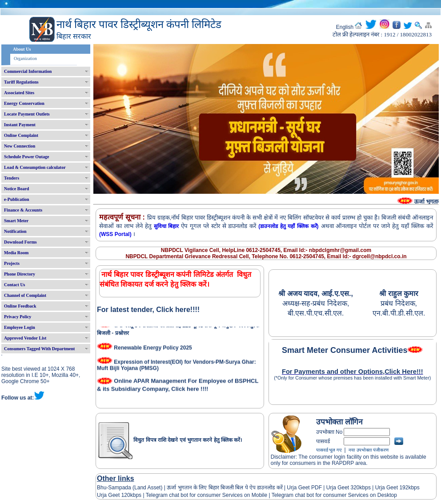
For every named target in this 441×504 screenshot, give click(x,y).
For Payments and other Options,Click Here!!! (353, 372)
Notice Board (16, 189)
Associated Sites (19, 93)
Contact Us (15, 285)
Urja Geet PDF (304, 488)
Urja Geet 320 (343, 488)
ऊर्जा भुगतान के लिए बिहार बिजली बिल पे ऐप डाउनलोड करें (225, 488)
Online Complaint (21, 135)
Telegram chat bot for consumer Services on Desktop (334, 495)
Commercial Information (28, 71)
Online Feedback (20, 306)
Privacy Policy (18, 317)
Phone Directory (20, 274)
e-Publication (17, 199)
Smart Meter (16, 221)
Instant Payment (20, 125)
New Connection (20, 146)
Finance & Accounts (23, 210)
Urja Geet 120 (114, 495)
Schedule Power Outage (26, 157)
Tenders (12, 178)
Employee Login (20, 327)
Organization (25, 58)
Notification (15, 231)
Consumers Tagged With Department (39, 349)
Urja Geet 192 (391, 488)
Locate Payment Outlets (27, 114)
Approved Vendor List (25, 338)
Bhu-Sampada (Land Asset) (130, 488)
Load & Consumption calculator (35, 167)
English (345, 27)
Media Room (16, 253)
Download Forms (20, 242)
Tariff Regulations (21, 82)
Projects (12, 263)
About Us (22, 49)
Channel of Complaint (25, 295)
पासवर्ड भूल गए (329, 450)
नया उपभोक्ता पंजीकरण (369, 450)
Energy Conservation (24, 103)
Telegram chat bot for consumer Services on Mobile (206, 495)
